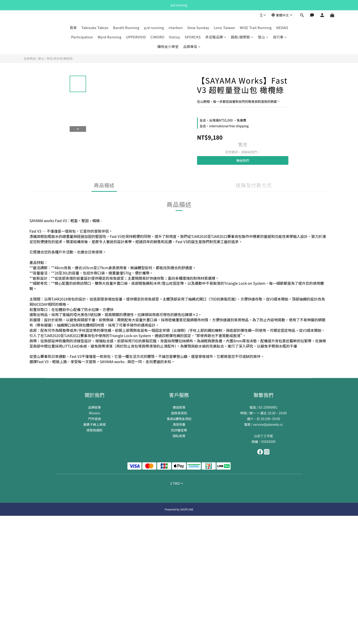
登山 (263, 37)
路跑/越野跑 (242, 37)
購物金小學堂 (168, 47)
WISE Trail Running (256, 28)
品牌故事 (95, 407)
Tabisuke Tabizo (95, 28)
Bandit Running (126, 28)
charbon (176, 28)
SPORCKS (193, 37)
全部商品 (30, 58)
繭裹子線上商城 (95, 424)
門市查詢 (95, 419)
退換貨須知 (179, 413)
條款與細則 (95, 430)
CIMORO (157, 37)
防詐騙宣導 (179, 430)
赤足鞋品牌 (216, 37)
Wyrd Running (110, 37)
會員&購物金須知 (179, 419)
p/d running (154, 28)
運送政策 (179, 407)
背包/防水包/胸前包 (60, 58)
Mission (94, 413)
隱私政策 (179, 436)
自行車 (280, 37)
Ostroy (175, 37)
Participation (82, 37)
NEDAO (282, 28)
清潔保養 (179, 424)
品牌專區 (192, 47)
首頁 (73, 28)
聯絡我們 (243, 160)
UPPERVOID (136, 37)
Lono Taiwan (224, 28)
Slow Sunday (198, 28)
